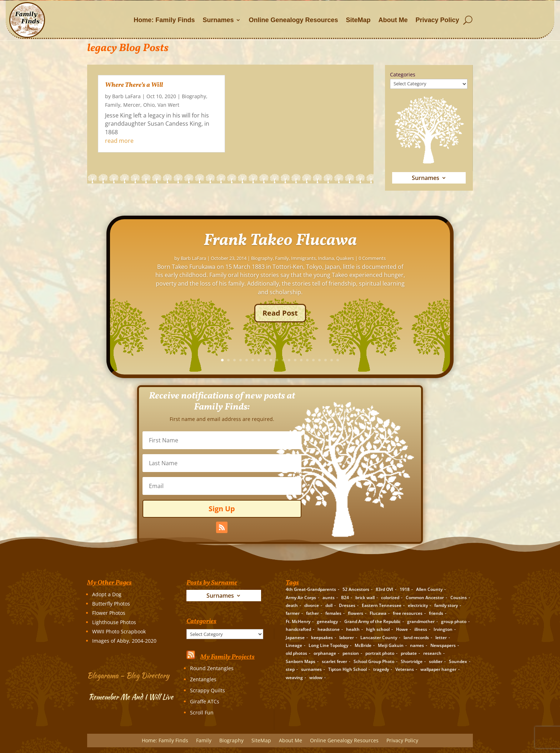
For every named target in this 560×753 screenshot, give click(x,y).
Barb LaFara (126, 96)
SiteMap (358, 20)
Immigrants (401, 272)
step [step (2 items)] (290, 669)
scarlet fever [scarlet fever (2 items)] (334, 661)
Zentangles (203, 679)
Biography (194, 96)
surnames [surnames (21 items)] (311, 669)
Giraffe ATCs (205, 701)
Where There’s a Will (134, 85)
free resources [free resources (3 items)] (408, 613)
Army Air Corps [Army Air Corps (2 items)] (301, 598)
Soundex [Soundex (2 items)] (458, 661)
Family (113, 105)
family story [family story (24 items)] (446, 605)
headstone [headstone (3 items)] (329, 629)
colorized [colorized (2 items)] (390, 598)
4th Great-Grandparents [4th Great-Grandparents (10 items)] (311, 589)
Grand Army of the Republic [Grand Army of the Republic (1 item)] (372, 621)
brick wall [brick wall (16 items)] (365, 598)
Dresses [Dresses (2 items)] (347, 605)
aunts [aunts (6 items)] (329, 598)
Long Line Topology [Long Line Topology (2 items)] (328, 645)
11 (380, 360)
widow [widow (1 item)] (316, 677)
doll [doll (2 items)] (329, 605)
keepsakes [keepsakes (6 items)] (322, 637)
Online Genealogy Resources (293, 20)
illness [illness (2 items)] (421, 629)
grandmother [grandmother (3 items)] (421, 621)
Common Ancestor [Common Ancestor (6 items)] (425, 598)
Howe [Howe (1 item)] (402, 629)
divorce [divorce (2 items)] (312, 605)
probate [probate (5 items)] (409, 653)
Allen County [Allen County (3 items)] (429, 589)
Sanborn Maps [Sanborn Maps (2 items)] (301, 661)
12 (386, 360)
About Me (393, 20)
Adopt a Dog (107, 594)
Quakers (442, 272)
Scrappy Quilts (207, 690)
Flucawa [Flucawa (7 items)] (378, 613)
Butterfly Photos (111, 604)
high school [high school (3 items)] (378, 629)
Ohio (149, 105)
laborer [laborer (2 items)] (347, 637)
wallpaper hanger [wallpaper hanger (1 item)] (438, 669)
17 (417, 360)
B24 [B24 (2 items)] (345, 598)
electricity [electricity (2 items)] (418, 605)
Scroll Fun (202, 712)
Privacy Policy (437, 20)
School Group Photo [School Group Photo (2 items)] (374, 661)
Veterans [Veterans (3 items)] (405, 669)
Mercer (132, 105)
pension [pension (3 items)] (351, 653)
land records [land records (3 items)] (416, 637)
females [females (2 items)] (333, 613)
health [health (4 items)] (353, 629)
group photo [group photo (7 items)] (454, 621)
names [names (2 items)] (417, 645)
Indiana (423, 272)
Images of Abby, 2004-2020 (124, 641)
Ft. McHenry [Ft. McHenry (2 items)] (298, 621)
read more (119, 141)
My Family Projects (227, 657)
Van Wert (168, 105)
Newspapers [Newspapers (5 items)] (443, 645)
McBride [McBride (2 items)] (363, 645)
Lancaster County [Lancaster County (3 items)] (379, 637)
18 (423, 360)
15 (404, 360)
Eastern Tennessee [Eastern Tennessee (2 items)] (382, 605)
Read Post (377, 327)
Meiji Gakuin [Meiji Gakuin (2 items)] (391, 645)
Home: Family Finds (164, 20)
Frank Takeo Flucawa (377, 255)
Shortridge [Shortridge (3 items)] (412, 661)
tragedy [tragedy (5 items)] (381, 669)
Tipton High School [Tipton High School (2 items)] (347, 669)
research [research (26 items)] (432, 653)
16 (411, 360)
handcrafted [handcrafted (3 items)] (298, 629)
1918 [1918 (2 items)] (405, 589)
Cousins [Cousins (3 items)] (459, 598)
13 (392, 360)
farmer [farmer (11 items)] (293, 613)
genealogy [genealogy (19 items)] (327, 621)
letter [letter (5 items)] (441, 637)
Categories (403, 74)
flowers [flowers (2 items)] (356, 613)
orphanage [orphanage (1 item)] (325, 653)
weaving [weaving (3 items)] (294, 677)
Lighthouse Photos (114, 622)
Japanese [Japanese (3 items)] (295, 637)
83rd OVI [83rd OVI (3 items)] (384, 589)
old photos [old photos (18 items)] (296, 653)
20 (435, 360)
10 (374, 360)
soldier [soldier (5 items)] (436, 661)
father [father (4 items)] (312, 613)
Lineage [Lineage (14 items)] (294, 645)
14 (398, 360)
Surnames (218, 20)
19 (429, 360)
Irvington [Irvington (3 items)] (443, 629)
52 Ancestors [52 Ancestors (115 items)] (356, 589)
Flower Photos (109, 613)
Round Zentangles (212, 668)
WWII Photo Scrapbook (119, 631)
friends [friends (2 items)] (436, 613)
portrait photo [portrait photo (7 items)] (380, 653)
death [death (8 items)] (292, 605)
